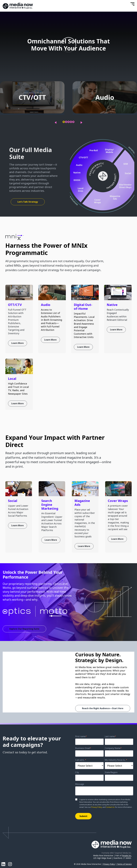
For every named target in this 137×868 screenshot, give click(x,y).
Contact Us (110, 807)
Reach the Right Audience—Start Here (103, 708)
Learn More (18, 362)
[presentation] (56, 123)
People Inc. (127, 856)
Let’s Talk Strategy (28, 202)
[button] (64, 122)
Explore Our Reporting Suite (24, 629)
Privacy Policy (97, 807)
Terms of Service (124, 864)
